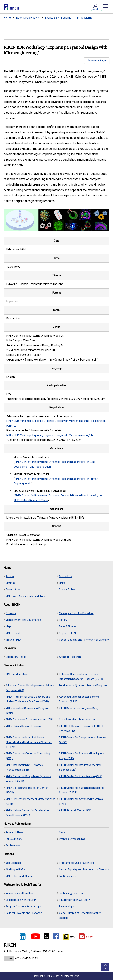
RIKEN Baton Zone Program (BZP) (79, 708)
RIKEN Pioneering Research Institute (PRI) (29, 720)
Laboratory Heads (16, 657)
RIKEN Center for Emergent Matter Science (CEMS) (30, 801)
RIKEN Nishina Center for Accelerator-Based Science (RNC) (27, 813)
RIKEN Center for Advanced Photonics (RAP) (81, 801)
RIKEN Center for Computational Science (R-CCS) (82, 740)
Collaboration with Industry (21, 900)
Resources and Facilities (19, 893)
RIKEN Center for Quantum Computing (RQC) (28, 756)
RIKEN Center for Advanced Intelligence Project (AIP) (82, 756)
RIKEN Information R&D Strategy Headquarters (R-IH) (24, 767)
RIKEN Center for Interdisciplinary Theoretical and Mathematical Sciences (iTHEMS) (29, 742)
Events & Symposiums (58, 18)
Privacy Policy (67, 590)
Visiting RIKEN (13, 640)
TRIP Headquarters (17, 674)
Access (10, 576)
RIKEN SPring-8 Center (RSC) (76, 810)
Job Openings (14, 863)
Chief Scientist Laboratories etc (77, 720)
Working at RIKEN (15, 869)
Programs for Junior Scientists (77, 863)
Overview (11, 613)
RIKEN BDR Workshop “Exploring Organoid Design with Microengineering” (50, 435)
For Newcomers (68, 876)
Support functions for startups (23, 906)
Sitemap (11, 583)
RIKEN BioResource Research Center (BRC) (27, 790)
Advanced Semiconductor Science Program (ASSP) (79, 699)
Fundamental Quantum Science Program (83, 686)
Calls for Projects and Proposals (24, 913)
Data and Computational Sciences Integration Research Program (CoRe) (81, 677)
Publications (13, 846)
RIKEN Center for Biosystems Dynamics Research (43, 462)
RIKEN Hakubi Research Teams (23, 726)
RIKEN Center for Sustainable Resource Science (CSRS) (82, 790)
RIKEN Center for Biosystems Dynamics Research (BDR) (28, 779)
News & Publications (28, 18)
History (63, 620)
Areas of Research (70, 657)
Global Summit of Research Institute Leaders (80, 915)
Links (62, 583)
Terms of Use (13, 590)
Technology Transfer (71, 893)
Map (8, 626)
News (62, 832)
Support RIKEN (67, 633)
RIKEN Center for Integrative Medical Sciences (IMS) (80, 767)
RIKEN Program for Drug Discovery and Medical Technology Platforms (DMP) (28, 699)
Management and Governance (23, 620)
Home (7, 18)
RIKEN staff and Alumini (19, 876)
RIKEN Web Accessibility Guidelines (26, 596)
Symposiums (84, 18)
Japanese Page (97, 60)
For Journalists (14, 839)
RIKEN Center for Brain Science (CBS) (81, 776)
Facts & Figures (68, 626)
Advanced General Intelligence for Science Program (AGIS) (30, 688)
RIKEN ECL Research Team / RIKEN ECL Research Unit (81, 729)
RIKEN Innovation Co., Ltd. (75, 900)
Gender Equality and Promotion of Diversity (84, 640)
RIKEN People (13, 633)
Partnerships (66, 906)
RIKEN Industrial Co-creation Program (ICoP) (27, 711)
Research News (15, 832)
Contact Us (65, 576)
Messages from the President (76, 613)
